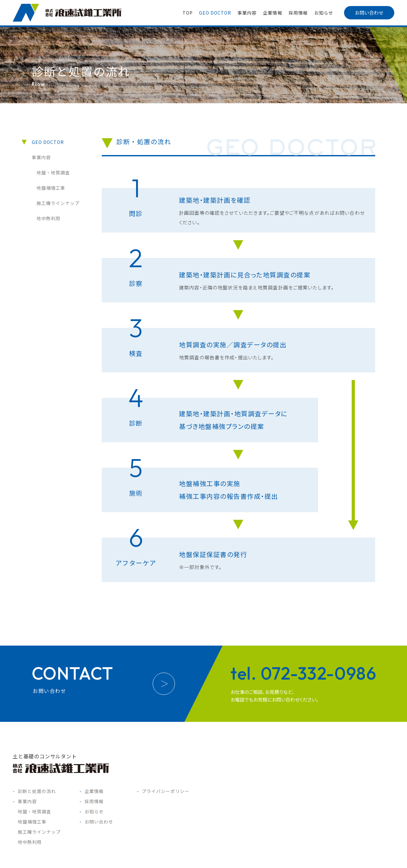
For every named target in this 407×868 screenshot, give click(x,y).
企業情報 (272, 13)
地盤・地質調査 (53, 173)
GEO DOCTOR (215, 13)
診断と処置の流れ (37, 791)
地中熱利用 (48, 218)
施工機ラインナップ (58, 203)
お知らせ (324, 13)
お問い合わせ (369, 13)
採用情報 (298, 13)
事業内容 (247, 13)
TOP (188, 13)
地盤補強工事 (51, 188)
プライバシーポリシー (166, 791)
